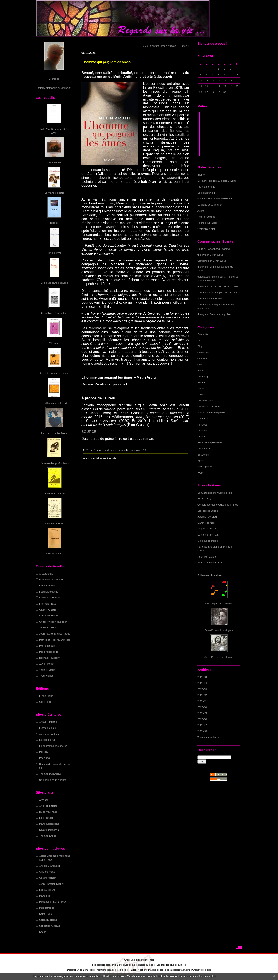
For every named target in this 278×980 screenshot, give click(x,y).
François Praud (48, 604)
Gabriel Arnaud (48, 610)
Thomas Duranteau (50, 774)
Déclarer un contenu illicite (81, 970)
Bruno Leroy (204, 498)
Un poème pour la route (52, 780)
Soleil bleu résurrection (54, 313)
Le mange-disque (54, 193)
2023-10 (202, 707)
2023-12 (202, 695)
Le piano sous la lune (209, 205)
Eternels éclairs (48, 728)
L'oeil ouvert (46, 818)
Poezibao (44, 758)
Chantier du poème (219, 249)
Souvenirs (203, 455)
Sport (200, 460)
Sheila (43, 932)
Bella (200, 249)
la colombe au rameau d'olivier (215, 199)
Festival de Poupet (50, 597)
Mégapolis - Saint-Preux (53, 902)
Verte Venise (54, 162)
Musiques (203, 418)
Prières (201, 436)
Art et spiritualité (48, 806)
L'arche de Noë (206, 523)
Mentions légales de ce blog (111, 970)
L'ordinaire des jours (209, 406)
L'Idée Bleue (46, 696)
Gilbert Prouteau (48, 616)
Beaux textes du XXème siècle (215, 493)
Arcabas (44, 800)
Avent (201, 211)
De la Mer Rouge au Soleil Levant (217, 181)
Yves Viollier (46, 676)
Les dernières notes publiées (140, 965)
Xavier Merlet (47, 664)
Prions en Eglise (207, 557)
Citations (202, 358)
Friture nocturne (206, 217)
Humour (202, 382)
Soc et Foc (45, 702)
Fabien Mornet (47, 585)
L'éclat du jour (205, 400)
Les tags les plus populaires (171, 965)
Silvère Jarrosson (49, 830)
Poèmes (202, 430)
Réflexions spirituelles (210, 442)
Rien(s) (54, 223)
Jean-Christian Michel (51, 884)
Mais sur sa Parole (208, 541)
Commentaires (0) (137, 450)
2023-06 (202, 731)
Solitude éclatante (54, 493)
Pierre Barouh (47, 646)
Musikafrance (47, 908)
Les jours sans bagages (54, 283)
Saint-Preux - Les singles (219, 630)
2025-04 (202, 683)
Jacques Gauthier (49, 734)
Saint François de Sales (211, 562)
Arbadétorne (46, 574)
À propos (54, 79)
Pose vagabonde (49, 652)
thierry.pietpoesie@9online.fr (54, 88)
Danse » (184, 46)
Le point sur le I (206, 193)
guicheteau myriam (208, 277)
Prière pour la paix (208, 223)
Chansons (203, 352)
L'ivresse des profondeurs (54, 463)
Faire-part (216, 298)
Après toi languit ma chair (54, 373)
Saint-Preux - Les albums (219, 657)
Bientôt (201, 175)
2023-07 (202, 725)
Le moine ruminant (208, 535)
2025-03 (202, 689)
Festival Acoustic (49, 592)
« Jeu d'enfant (151, 46)
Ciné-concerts (47, 872)
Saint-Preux (46, 914)
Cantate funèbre (54, 523)
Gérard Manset (48, 878)
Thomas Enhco (48, 836)
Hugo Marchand (48, 812)
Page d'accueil (169, 46)
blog (208, 970)
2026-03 (202, 677)
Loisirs (201, 394)
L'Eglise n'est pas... (208, 529)
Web (200, 473)
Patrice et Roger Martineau (54, 640)
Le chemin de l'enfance (54, 433)
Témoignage (204, 467)
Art (199, 340)
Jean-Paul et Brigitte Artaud (55, 634)
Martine (202, 292)
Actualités (203, 334)
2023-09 (202, 713)
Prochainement (206, 187)
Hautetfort (149, 960)
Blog (200, 346)
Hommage (203, 376)
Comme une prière (220, 314)
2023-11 (202, 701)
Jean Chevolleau (49, 627)
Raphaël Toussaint (50, 658)
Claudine (202, 261)
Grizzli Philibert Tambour (53, 622)
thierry (201, 255)
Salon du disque (48, 920)
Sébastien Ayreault (50, 926)
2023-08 (202, 719)
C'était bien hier (206, 229)
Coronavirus (216, 255)
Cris (200, 364)
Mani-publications (49, 824)
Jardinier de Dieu (207, 517)
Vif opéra (54, 343)
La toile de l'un (47, 740)
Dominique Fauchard (51, 579)
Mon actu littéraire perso (211, 412)
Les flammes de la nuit (54, 403)
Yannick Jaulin (47, 670)
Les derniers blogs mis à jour (107, 965)
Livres (201, 388)
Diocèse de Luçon (208, 511)
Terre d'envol (54, 253)
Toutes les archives (208, 737)
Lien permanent (118, 450)
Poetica (43, 752)
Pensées (202, 425)
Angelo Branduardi (50, 866)
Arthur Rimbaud (48, 722)
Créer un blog (131, 960)
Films (200, 370)
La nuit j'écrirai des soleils (224, 286)
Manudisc (45, 896)
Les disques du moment (219, 603)
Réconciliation (54, 554)
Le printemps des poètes (53, 746)
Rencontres (204, 448)
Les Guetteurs (47, 890)
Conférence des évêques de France (218, 505)
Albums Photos (210, 575)
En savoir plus (207, 976)
